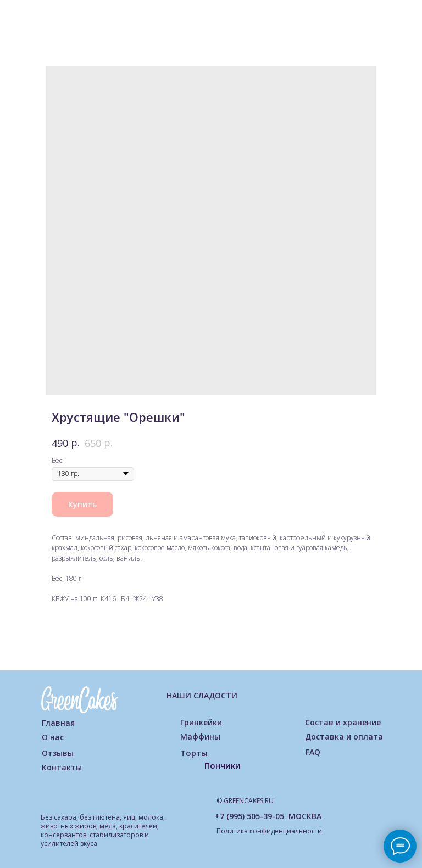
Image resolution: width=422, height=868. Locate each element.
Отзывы (58, 753)
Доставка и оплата (344, 737)
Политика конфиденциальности (269, 831)
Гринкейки (201, 722)
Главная (58, 723)
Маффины (200, 737)
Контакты (62, 767)
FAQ (313, 752)
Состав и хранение (343, 722)
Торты (194, 753)
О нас (53, 737)
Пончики (223, 765)
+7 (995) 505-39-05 (249, 816)
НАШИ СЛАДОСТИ (202, 695)
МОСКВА (305, 816)
